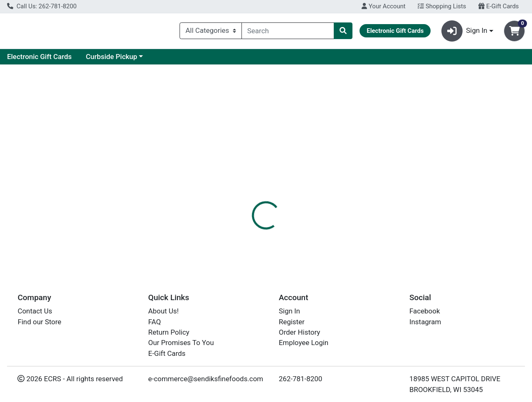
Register (292, 322)
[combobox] (288, 32)
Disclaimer (338, 191)
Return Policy (169, 333)
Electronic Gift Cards (118, 60)
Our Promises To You (181, 343)
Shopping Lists (442, 6)
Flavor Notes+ (288, 191)
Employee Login (304, 343)
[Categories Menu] (211, 32)
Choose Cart (457, 143)
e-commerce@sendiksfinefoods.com (206, 379)
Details (245, 191)
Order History (300, 333)
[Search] (288, 32)
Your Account (383, 6)
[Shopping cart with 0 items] (514, 33)
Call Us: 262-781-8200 (42, 6)
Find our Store (39, 322)
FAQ (155, 322)
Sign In (289, 311)
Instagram (425, 322)
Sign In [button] (464, 33)
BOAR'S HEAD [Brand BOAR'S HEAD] (330, 234)
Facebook (425, 311)
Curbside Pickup (190, 60)
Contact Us (35, 311)
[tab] (245, 191)
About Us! (164, 311)
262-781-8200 (301, 379)
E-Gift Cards (499, 6)
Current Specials (40, 60)
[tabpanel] (377, 232)
